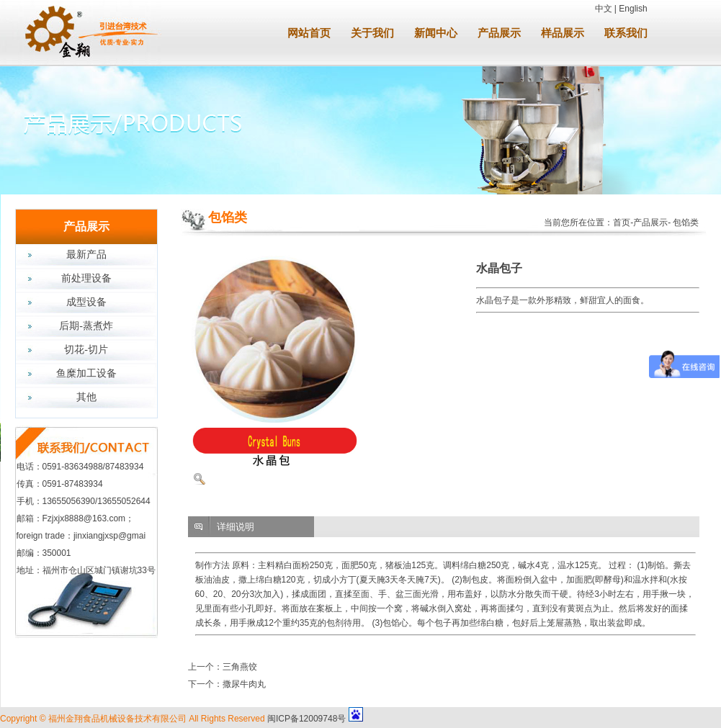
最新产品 (86, 255)
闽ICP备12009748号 (306, 719)
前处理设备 (86, 278)
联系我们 (626, 33)
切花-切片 (86, 350)
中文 (604, 9)
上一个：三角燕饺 (223, 667)
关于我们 (372, 33)
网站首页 (309, 33)
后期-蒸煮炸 (86, 326)
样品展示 (563, 33)
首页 (622, 223)
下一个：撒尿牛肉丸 (227, 684)
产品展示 (499, 33)
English (633, 9)
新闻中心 (436, 33)
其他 (86, 397)
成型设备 (86, 302)
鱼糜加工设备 (86, 373)
